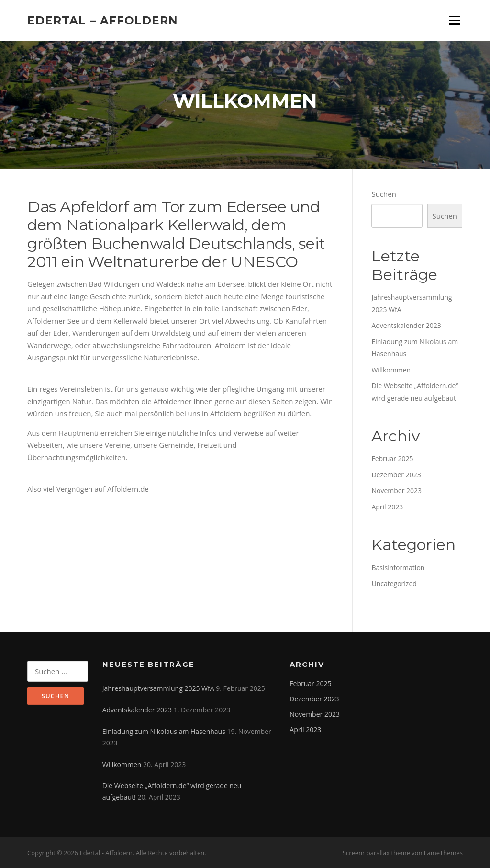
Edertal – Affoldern (103, 20)
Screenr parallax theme (376, 853)
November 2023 (396, 490)
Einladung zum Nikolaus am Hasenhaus (164, 731)
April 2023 (387, 507)
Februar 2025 (392, 458)
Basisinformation (398, 568)
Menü (454, 20)
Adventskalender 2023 (406, 325)
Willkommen (391, 370)
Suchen (384, 194)
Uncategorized (394, 583)
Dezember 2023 (396, 475)
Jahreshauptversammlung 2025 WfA (158, 688)
